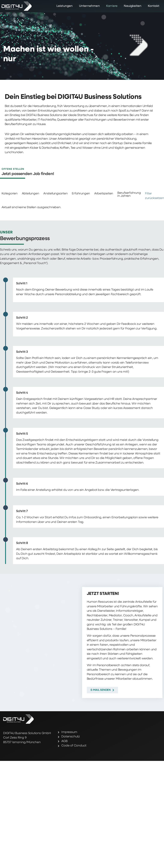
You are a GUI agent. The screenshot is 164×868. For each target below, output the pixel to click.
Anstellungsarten (56, 194)
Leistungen (65, 6)
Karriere (112, 6)
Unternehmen (89, 6)
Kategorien (10, 194)
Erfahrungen (81, 194)
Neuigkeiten (133, 6)
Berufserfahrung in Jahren (129, 195)
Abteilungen (31, 194)
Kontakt (154, 6)
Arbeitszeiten (104, 194)
